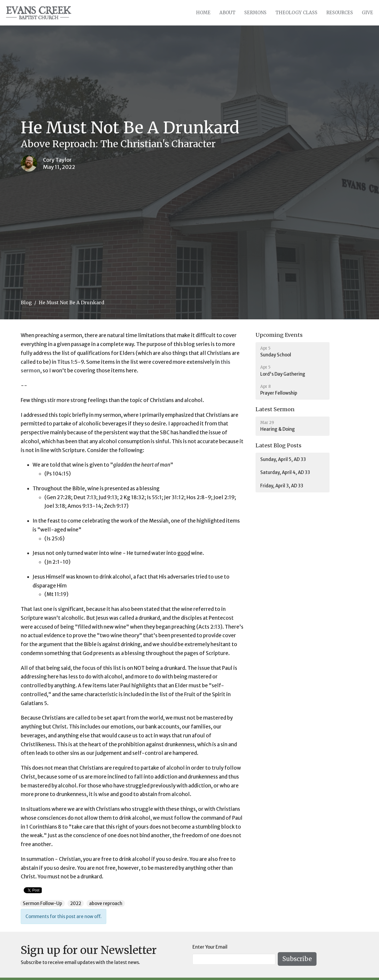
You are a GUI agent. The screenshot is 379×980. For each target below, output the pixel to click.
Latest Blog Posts (278, 445)
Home (203, 13)
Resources (340, 13)
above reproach (106, 903)
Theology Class (296, 13)
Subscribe (297, 959)
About (227, 13)
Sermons (255, 13)
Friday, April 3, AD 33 (282, 486)
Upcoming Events (279, 335)
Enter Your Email (210, 947)
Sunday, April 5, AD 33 (283, 459)
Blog (26, 302)
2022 (76, 903)
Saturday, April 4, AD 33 (285, 472)
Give (367, 13)
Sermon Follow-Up (42, 903)
